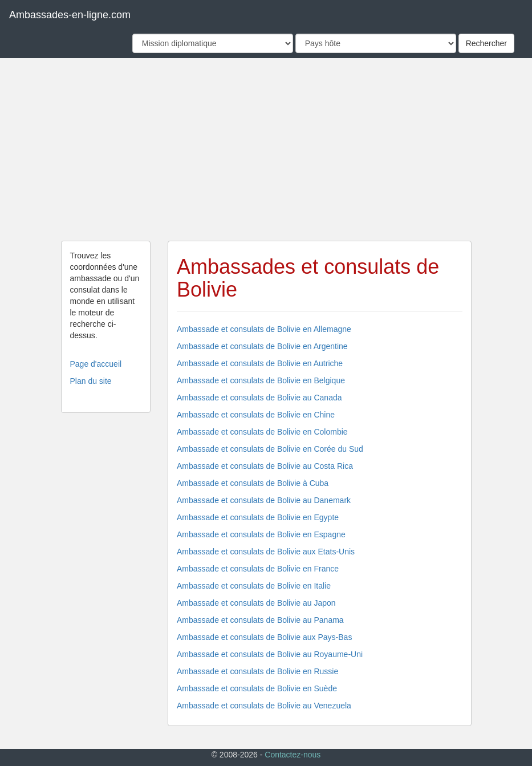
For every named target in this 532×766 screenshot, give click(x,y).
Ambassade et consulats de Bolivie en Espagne (261, 534)
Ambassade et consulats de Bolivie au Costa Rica (265, 466)
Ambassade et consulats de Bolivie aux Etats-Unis (266, 552)
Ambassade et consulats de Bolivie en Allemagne (264, 329)
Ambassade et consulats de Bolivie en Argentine (262, 346)
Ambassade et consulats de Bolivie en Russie (257, 671)
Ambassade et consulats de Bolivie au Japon (256, 603)
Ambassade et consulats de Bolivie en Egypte (258, 517)
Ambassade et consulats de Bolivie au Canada (259, 398)
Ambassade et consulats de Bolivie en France (258, 569)
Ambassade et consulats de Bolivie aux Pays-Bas (264, 637)
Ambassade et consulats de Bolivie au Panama (260, 620)
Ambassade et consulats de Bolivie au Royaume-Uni (270, 654)
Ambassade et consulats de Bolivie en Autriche (260, 363)
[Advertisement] (266, 149)
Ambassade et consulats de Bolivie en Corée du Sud (270, 449)
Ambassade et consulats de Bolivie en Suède (257, 688)
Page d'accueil (96, 364)
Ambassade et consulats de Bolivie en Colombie (262, 432)
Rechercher (486, 43)
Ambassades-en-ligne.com (70, 15)
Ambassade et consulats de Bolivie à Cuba (253, 483)
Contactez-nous (293, 755)
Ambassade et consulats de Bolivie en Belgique (261, 380)
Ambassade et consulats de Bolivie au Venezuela (264, 706)
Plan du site (91, 381)
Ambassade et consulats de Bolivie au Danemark (264, 500)
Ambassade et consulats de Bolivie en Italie (254, 586)
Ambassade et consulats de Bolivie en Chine (256, 415)
